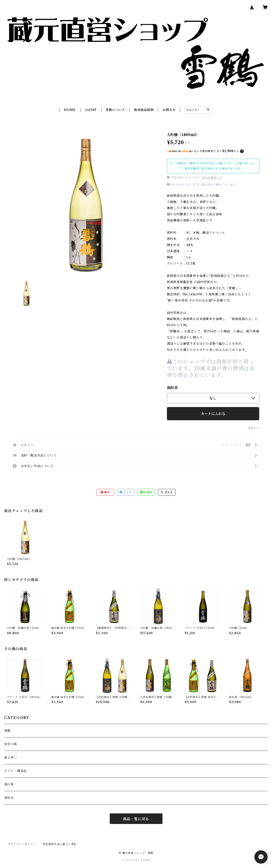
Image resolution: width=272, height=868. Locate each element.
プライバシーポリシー (22, 844)
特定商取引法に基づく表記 (60, 844)
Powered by (136, 860)
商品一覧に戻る (136, 819)
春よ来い (11, 757)
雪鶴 (7, 731)
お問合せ (169, 110)
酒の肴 (9, 784)
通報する (253, 428)
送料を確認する (212, 178)
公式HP (91, 110)
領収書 (172, 388)
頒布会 (9, 798)
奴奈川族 (11, 744)
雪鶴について (115, 110)
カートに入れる (213, 414)
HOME (70, 110)
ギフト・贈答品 (16, 771)
